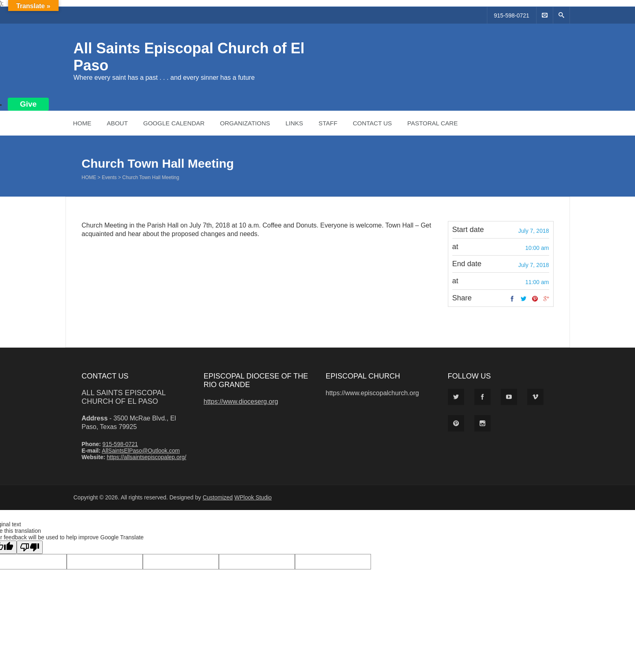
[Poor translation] (30, 547)
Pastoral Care (432, 123)
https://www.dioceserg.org (241, 402)
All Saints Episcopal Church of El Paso (124, 397)
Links (294, 123)
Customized (218, 497)
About (117, 123)
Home (82, 123)
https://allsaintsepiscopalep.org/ (146, 457)
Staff (328, 123)
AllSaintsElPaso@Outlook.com (141, 451)
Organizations (245, 123)
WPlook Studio (253, 497)
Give (28, 104)
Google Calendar (174, 123)
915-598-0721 (512, 15)
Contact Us (372, 123)
